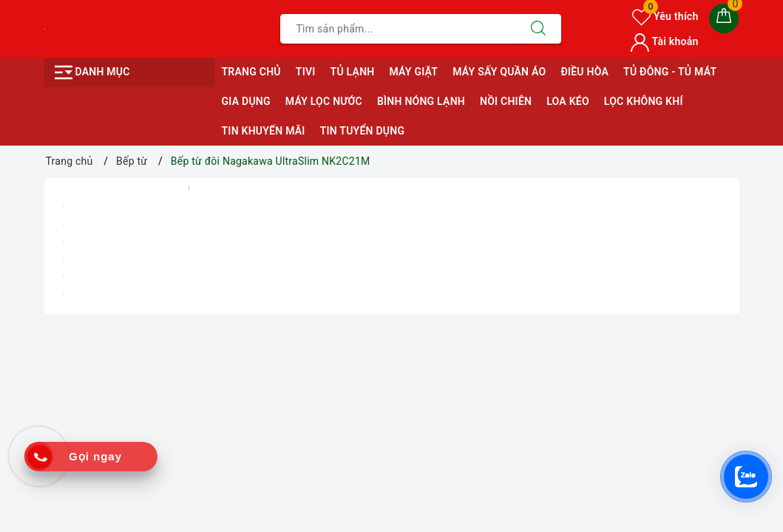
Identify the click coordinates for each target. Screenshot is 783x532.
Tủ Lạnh (353, 72)
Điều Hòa (584, 72)
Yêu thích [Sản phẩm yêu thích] (665, 16)
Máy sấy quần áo (499, 72)
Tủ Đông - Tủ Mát (670, 72)
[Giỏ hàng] (724, 18)
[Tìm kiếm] (538, 29)
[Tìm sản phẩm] (398, 29)
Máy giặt (413, 72)
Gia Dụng (246, 101)
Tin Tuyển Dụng (363, 131)
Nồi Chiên (506, 101)
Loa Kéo (568, 101)
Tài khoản (664, 41)
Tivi (306, 72)
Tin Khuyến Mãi (264, 131)
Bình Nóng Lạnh (421, 101)
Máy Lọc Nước (324, 101)
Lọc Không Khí (644, 101)
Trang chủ (251, 72)
